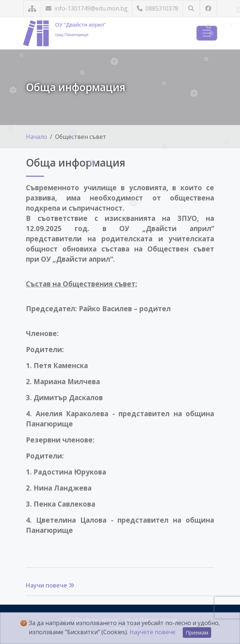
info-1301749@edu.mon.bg (87, 8)
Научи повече (50, 585)
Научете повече (152, 632)
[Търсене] (191, 9)
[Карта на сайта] (32, 9)
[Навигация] (207, 33)
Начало (36, 137)
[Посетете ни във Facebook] (208, 9)
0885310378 (158, 8)
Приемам (197, 633)
